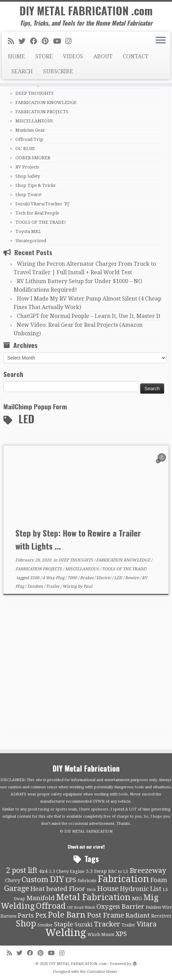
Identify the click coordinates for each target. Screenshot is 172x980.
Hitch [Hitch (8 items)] (91, 890)
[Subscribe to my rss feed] (13, 41)
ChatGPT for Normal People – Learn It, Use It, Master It (89, 316)
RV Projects (27, 167)
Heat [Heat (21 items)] (38, 889)
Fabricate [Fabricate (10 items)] (87, 881)
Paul (88, 586)
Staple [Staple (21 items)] (64, 924)
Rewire (133, 578)
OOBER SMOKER (33, 158)
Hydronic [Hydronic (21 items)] (134, 889)
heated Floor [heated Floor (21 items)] (66, 889)
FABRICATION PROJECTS (42, 112)
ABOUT (103, 56)
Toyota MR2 (28, 231)
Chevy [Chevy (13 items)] (13, 880)
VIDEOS (73, 56)
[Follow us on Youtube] (59, 41)
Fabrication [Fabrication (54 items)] (123, 879)
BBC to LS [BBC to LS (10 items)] (118, 871)
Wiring (70, 586)
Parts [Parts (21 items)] (26, 916)
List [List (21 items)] (156, 889)
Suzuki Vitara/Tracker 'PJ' (43, 204)
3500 (35, 578)
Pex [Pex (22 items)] (41, 915)
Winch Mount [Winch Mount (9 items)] (101, 935)
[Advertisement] (86, 674)
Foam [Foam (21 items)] (159, 880)
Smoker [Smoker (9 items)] (45, 925)
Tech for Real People (37, 213)
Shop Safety (28, 176)
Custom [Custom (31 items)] (35, 879)
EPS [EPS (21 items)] (71, 880)
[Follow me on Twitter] (24, 41)
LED (119, 578)
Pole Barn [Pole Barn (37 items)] (67, 915)
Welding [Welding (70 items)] (66, 933)
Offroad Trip (29, 139)
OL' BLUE (25, 149)
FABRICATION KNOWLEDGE (46, 103)
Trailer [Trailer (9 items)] (128, 925)
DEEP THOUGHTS (35, 93)
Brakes (87, 578)
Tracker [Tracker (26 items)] (107, 924)
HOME (16, 56)
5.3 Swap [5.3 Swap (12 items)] (96, 871)
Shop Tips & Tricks (35, 185)
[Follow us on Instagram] (71, 41)
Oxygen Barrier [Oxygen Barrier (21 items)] (120, 907)
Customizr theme (102, 972)
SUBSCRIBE (58, 71)
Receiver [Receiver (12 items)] (161, 916)
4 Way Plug (54, 578)
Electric (104, 578)
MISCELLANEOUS (34, 121)
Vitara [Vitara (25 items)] (147, 924)
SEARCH (22, 71)
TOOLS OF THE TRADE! (41, 222)
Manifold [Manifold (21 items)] (41, 898)
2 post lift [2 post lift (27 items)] (22, 870)
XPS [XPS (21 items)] (121, 934)
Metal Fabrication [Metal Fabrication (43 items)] (93, 897)
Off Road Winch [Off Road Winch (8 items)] (81, 908)
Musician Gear (30, 130)
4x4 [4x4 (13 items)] (43, 871)
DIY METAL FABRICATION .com (86, 11)
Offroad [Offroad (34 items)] (51, 906)
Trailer (53, 586)
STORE (44, 56)
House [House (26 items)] (108, 889)
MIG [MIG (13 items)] (137, 898)
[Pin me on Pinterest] (47, 41)
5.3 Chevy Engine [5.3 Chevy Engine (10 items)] (67, 871)
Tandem (35, 586)
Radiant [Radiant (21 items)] (138, 916)
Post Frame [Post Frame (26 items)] (105, 915)
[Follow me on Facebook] (36, 41)
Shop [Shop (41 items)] (26, 924)
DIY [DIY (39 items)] (57, 879)
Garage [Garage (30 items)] (17, 888)
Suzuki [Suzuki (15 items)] (83, 925)
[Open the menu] (161, 41)
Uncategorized (31, 241)
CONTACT (136, 56)
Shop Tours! (29, 195)
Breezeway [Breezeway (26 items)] (148, 871)
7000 (73, 578)
